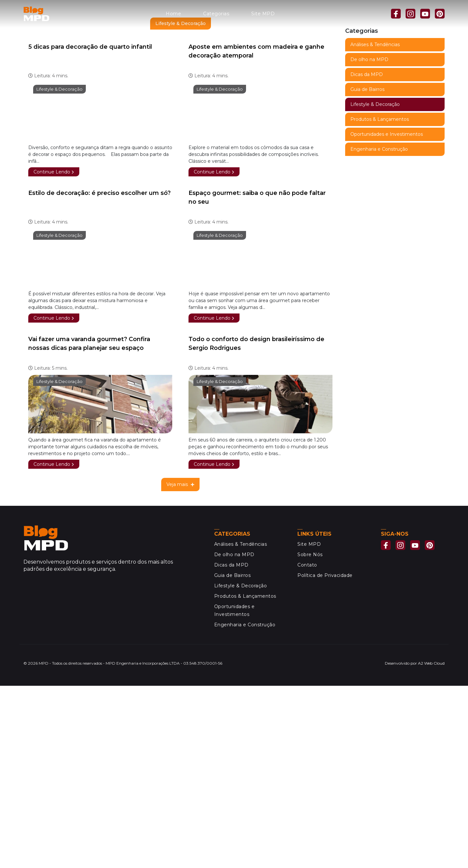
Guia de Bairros (367, 266)
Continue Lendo (54, 354)
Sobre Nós (310, 737)
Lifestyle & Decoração (59, 271)
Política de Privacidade (325, 758)
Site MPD (263, 14)
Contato (307, 747)
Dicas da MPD (367, 251)
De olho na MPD (369, 236)
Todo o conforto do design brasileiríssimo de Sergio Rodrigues (256, 526)
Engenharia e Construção (379, 326)
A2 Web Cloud (431, 845)
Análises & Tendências (375, 222)
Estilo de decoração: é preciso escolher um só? (99, 375)
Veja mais (180, 667)
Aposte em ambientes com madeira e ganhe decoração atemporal (256, 233)
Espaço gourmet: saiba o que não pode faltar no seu (257, 380)
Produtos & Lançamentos (380, 296)
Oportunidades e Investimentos (387, 311)
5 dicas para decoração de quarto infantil (90, 229)
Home (173, 14)
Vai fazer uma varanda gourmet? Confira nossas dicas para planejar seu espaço (89, 526)
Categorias (216, 14)
